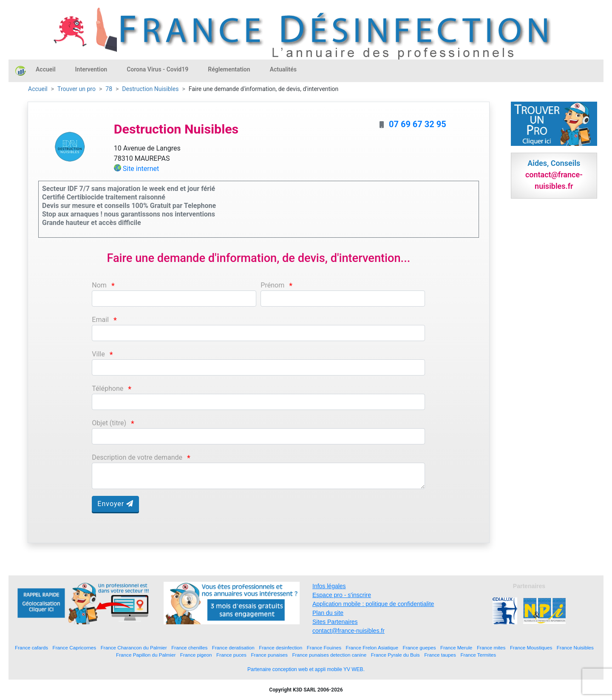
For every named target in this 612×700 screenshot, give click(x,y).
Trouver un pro (76, 89)
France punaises (269, 655)
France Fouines (324, 647)
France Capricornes (75, 647)
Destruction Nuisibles (150, 89)
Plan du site (328, 613)
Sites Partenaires (335, 622)
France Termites (478, 655)
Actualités (283, 69)
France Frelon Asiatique (372, 647)
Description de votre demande (137, 457)
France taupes (440, 655)
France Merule (456, 647)
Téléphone (108, 388)
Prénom (272, 285)
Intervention (91, 69)
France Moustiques (531, 647)
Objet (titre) (109, 423)
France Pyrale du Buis (395, 655)
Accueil (46, 69)
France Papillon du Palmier (146, 655)
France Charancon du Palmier (134, 647)
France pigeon (196, 655)
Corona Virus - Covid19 (157, 69)
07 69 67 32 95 (418, 124)
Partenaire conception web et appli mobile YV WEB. (306, 669)
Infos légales (329, 586)
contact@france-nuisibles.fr (348, 631)
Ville (98, 354)
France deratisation (233, 647)
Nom (99, 285)
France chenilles (189, 647)
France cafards (31, 647)
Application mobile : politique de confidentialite (373, 604)
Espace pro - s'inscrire (342, 595)
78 (109, 89)
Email (100, 320)
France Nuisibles (575, 647)
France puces (231, 655)
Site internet (141, 169)
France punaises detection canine (329, 655)
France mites (491, 647)
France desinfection (280, 647)
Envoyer (115, 504)
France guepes (419, 647)
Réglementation (229, 69)
